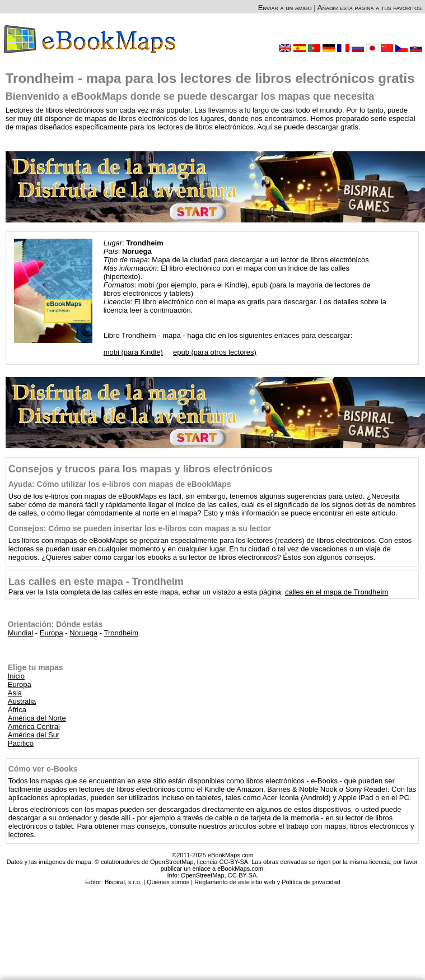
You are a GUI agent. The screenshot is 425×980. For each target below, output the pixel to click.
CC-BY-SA (242, 875)
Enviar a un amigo (285, 8)
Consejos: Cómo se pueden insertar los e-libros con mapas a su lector (140, 528)
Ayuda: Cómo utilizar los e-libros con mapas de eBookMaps (120, 484)
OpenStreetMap (203, 875)
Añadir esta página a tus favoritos (370, 8)
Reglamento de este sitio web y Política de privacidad (267, 882)
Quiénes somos (168, 882)
